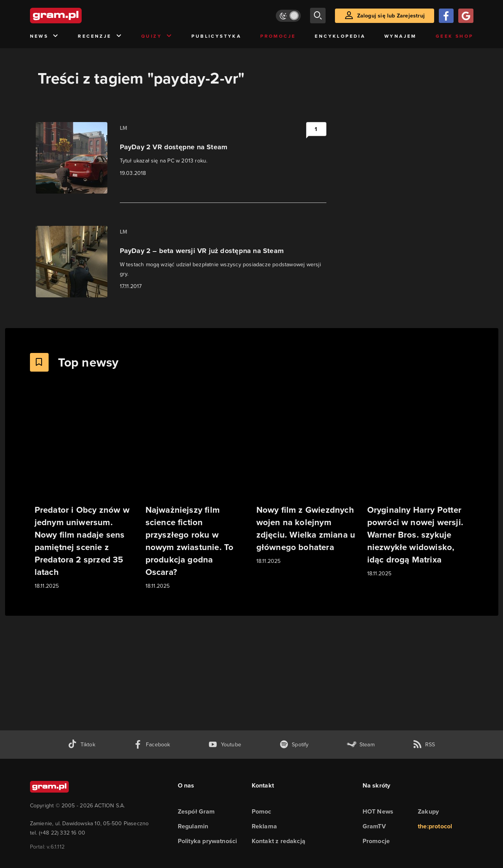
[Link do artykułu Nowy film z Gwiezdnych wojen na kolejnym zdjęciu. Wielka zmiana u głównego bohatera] (307, 479)
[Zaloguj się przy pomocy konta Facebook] (446, 16)
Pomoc (262, 811)
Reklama (264, 826)
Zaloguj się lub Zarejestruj (391, 16)
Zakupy (428, 811)
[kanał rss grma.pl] (424, 745)
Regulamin (193, 826)
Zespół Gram (196, 811)
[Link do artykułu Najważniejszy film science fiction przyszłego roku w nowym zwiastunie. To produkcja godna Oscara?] (196, 492)
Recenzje (100, 36)
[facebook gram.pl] (152, 745)
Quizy (157, 36)
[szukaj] (318, 16)
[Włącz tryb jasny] (288, 16)
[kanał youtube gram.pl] (225, 745)
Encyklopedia (340, 36)
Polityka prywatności (208, 841)
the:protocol (435, 826)
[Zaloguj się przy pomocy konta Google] (466, 16)
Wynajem (400, 36)
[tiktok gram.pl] (81, 745)
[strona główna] (75, 16)
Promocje (278, 36)
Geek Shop (455, 36)
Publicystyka (216, 36)
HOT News (378, 811)
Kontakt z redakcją (279, 841)
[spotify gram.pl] (294, 745)
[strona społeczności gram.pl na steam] (361, 745)
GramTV (374, 826)
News (45, 36)
